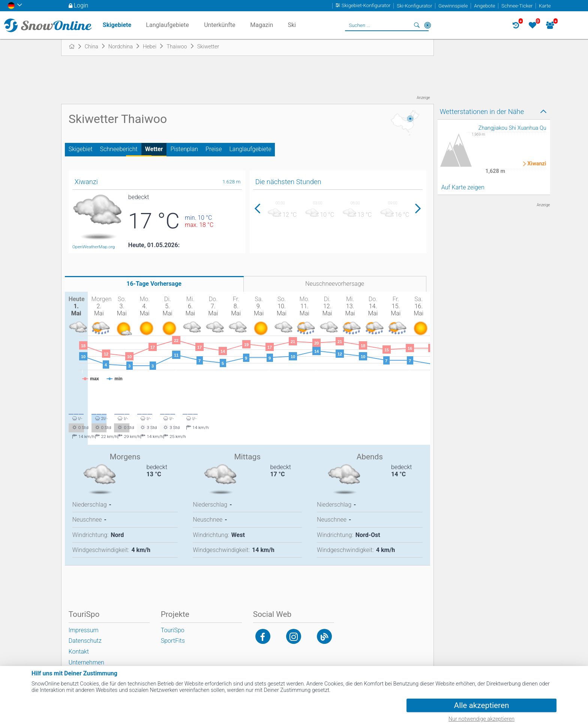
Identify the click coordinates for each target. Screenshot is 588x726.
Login (81, 5)
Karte (545, 6)
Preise (214, 149)
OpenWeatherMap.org (94, 247)
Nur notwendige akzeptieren (481, 719)
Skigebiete (117, 25)
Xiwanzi (537, 164)
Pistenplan (184, 149)
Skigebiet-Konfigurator (366, 6)
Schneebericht (119, 149)
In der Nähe (427, 25)
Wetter (154, 149)
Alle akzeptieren (482, 705)
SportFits (173, 641)
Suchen (417, 25)
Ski (292, 25)
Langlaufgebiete (250, 149)
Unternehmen (86, 662)
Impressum (84, 630)
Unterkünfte (220, 25)
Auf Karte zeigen (463, 187)
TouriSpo (173, 630)
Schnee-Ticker (517, 6)
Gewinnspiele (453, 6)
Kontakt (79, 652)
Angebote (484, 6)
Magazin (262, 25)
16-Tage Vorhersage (154, 284)
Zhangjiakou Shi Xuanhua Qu (512, 128)
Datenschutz (85, 641)
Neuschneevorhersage (335, 284)
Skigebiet (81, 149)
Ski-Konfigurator (414, 6)
